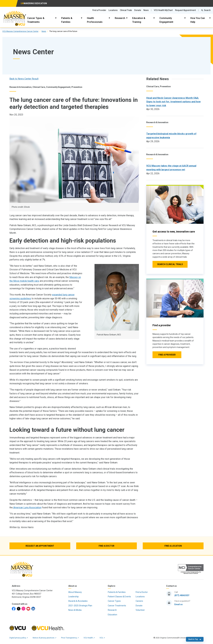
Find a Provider (99, 10)
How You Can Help (198, 20)
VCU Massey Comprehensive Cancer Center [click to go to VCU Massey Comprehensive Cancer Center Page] (20, 31)
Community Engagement (166, 20)
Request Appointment (185, 10)
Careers (139, 601)
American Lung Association (27, 507)
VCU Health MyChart (163, 10)
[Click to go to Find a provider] (167, 355)
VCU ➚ (102, 638)
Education (112, 615)
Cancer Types (114, 601)
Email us (179, 604)
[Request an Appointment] (40, 546)
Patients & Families (67, 20)
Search (207, 10)
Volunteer (140, 610)
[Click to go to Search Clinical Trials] (170, 264)
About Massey (75, 592)
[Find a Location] (173, 546)
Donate (138, 10)
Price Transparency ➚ (70, 638)
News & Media (75, 610)
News (44, 31)
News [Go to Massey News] (146, 10)
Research (120, 18)
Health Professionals (95, 20)
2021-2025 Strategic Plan (80, 606)
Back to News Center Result (24, 79)
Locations (113, 10)
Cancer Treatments (117, 606)
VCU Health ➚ (89, 638)
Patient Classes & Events (119, 597)
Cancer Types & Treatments (36, 20)
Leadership (74, 597)
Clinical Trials (126, 10)
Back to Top (195, 639)
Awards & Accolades (78, 601)
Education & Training (139, 20)
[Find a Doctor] (107, 546)
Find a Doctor (142, 592)
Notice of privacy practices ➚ (45, 638)
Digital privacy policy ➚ (19, 638)
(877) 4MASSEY (182, 595)
